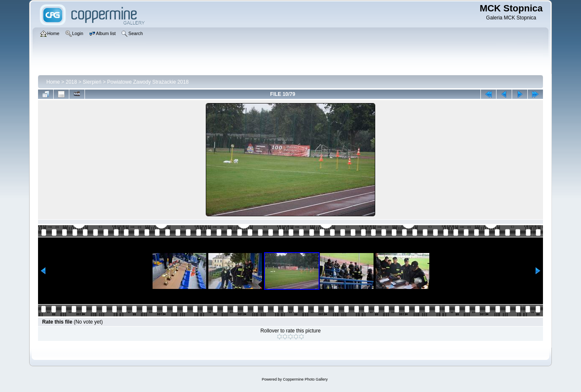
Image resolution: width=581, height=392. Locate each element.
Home (53, 82)
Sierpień (92, 82)
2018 (71, 82)
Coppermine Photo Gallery (305, 379)
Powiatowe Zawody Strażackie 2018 (148, 82)
